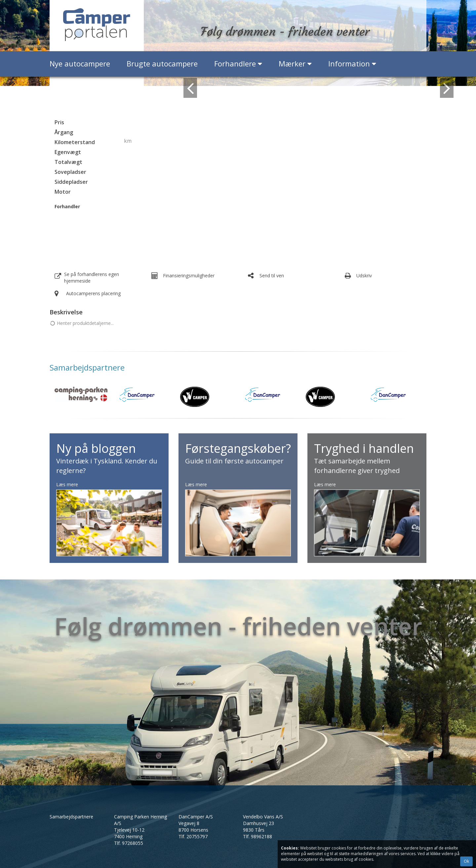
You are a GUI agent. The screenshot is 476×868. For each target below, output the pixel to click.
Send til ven (272, 276)
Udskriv (364, 276)
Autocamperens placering (93, 293)
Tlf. (129, 843)
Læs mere (67, 484)
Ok (466, 861)
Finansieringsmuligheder (189, 276)
